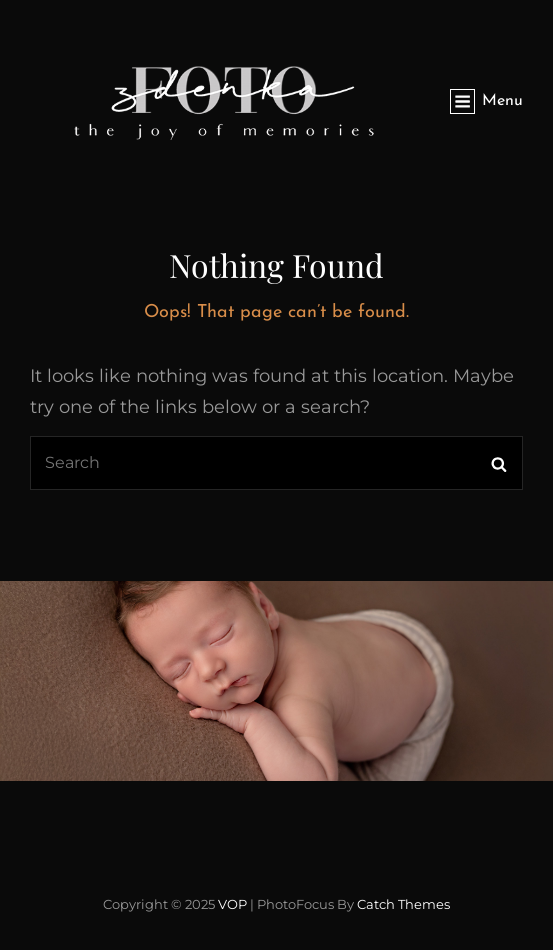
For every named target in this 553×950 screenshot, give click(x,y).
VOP (232, 904)
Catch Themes (403, 904)
